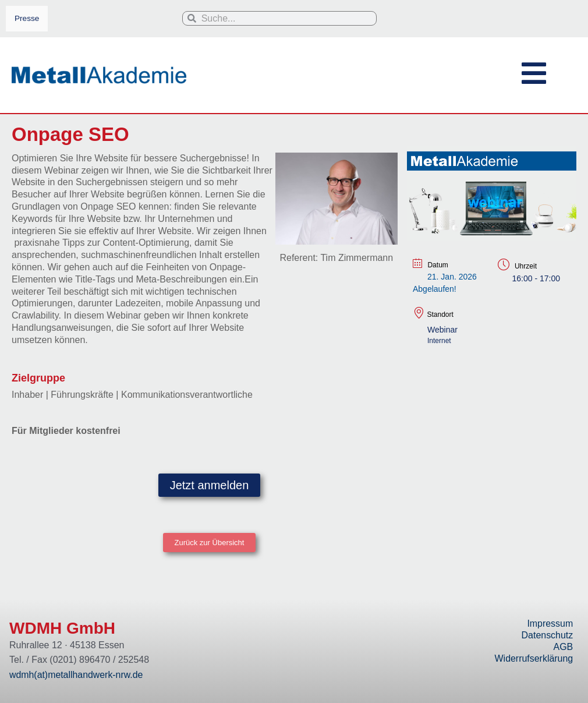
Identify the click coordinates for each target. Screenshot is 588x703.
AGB (563, 647)
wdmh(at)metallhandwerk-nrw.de (77, 675)
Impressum (550, 623)
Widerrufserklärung (534, 658)
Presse (27, 18)
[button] (210, 543)
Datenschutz (547, 635)
